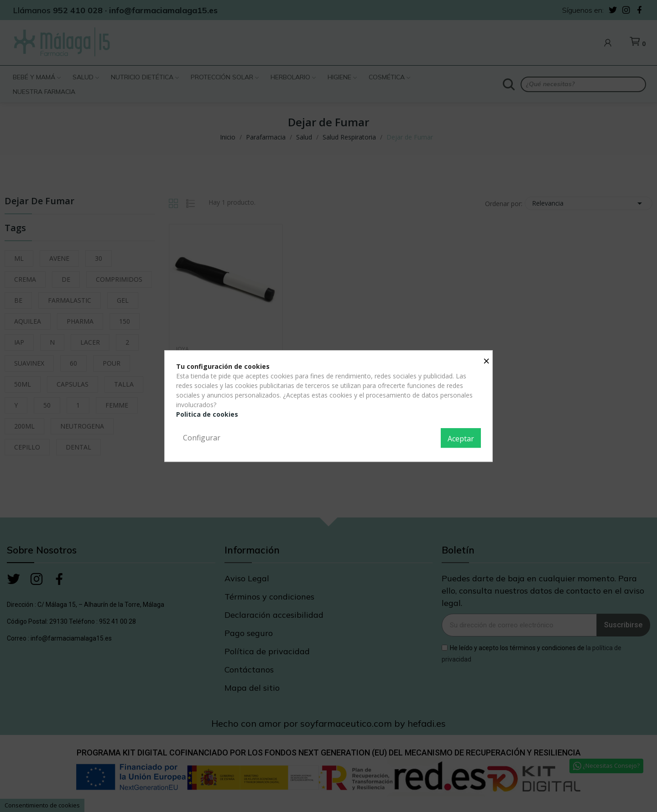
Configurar (202, 438)
